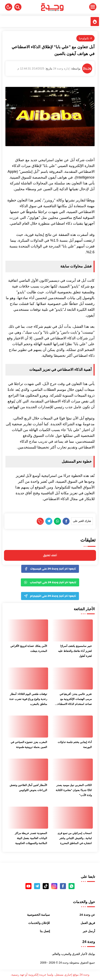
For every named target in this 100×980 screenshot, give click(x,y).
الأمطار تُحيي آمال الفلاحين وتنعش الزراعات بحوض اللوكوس (28, 788)
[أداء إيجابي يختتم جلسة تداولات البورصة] (72, 727)
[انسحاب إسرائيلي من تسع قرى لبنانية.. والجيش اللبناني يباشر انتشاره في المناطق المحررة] (72, 818)
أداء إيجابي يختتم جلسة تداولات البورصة (75, 745)
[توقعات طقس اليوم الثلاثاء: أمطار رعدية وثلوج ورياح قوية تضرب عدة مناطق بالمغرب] (28, 678)
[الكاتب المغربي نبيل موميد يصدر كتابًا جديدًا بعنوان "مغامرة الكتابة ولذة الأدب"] (72, 770)
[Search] (18, 7)
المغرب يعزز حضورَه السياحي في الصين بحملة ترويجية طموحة (29, 745)
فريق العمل (88, 923)
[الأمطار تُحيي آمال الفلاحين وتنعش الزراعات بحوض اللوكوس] (28, 770)
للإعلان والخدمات (39, 923)
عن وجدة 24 (87, 915)
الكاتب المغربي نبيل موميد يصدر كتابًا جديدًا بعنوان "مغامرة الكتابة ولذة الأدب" (74, 790)
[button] (9, 7)
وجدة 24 (64, 963)
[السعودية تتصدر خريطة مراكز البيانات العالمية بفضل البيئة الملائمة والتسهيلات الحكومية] (28, 818)
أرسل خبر (89, 931)
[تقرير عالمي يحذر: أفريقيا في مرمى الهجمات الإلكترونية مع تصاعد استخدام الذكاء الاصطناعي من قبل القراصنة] (72, 678)
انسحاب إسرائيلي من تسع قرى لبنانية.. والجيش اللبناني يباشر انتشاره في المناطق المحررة (75, 838)
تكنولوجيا (84, 38)
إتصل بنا (45, 931)
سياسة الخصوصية (38, 915)
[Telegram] (49, 521)
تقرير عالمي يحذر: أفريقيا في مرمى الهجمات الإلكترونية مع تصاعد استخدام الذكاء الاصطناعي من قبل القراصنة (74, 700)
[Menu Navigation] (84, 7)
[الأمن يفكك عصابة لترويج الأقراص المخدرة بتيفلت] (28, 630)
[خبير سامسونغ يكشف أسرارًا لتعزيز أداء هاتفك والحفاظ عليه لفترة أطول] (72, 630)
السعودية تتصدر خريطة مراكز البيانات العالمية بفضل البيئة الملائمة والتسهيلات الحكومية (31, 838)
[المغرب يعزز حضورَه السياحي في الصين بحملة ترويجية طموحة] (28, 727)
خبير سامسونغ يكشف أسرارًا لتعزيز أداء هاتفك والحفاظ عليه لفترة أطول (75, 651)
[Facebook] (66, 521)
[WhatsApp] (57, 521)
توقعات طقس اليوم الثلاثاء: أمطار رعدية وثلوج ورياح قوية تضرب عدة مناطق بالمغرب (28, 699)
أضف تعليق (50, 555)
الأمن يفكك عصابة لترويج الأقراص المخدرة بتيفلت (29, 648)
